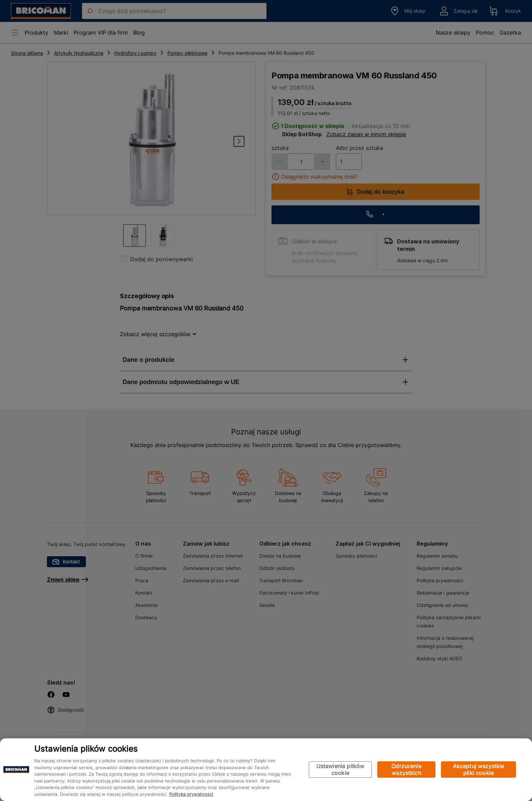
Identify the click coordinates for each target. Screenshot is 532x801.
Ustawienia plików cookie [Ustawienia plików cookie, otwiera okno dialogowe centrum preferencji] (340, 770)
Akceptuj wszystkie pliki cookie (479, 770)
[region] (266, 770)
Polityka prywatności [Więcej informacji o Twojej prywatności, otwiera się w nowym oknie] (191, 794)
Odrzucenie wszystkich (406, 770)
